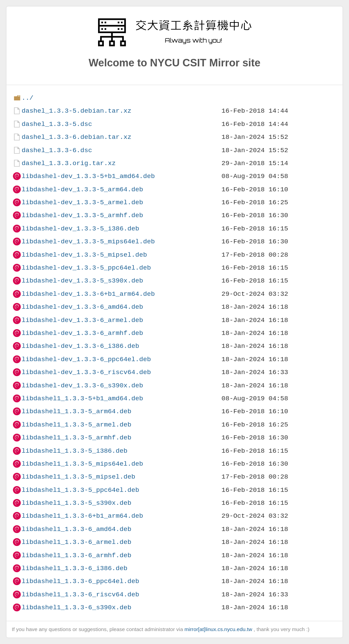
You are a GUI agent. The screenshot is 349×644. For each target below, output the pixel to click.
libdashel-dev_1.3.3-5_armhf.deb (82, 215)
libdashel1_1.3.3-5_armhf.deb (76, 438)
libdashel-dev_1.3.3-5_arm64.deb (82, 189)
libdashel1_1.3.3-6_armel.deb (76, 542)
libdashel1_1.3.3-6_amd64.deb (76, 529)
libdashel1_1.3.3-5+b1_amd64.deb (82, 398)
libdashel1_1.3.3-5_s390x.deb (76, 503)
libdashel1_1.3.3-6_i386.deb (74, 568)
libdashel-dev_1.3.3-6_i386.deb (80, 346)
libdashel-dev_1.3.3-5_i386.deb (80, 229)
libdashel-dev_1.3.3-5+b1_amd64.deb (88, 176)
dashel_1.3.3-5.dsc (57, 124)
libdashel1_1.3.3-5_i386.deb (74, 451)
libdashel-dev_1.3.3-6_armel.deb (82, 320)
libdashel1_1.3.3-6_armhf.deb (76, 555)
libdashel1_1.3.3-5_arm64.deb (76, 411)
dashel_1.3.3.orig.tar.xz (68, 163)
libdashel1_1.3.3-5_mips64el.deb (82, 464)
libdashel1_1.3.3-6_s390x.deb (76, 607)
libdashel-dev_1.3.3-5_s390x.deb (82, 281)
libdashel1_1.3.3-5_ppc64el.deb (80, 490)
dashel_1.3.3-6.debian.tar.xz (76, 137)
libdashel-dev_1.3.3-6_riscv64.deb (86, 372)
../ (27, 98)
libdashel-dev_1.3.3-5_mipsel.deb (84, 255)
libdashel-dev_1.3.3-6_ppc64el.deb (86, 359)
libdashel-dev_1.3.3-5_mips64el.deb (88, 242)
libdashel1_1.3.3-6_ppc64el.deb (80, 581)
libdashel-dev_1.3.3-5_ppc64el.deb (86, 268)
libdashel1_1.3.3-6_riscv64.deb (80, 594)
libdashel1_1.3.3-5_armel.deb (76, 425)
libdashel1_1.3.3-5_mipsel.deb (78, 477)
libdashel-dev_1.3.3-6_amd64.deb (82, 307)
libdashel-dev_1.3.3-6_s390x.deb (82, 385)
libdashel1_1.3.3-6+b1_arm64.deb (82, 516)
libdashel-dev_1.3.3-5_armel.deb (82, 202)
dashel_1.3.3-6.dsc (57, 150)
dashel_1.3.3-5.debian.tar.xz (76, 111)
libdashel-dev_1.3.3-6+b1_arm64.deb (88, 294)
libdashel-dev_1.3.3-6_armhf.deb (82, 333)
